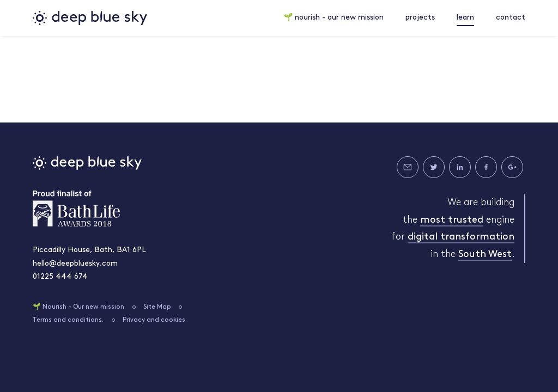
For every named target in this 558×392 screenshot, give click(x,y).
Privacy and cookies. (155, 320)
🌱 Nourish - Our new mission (78, 307)
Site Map (157, 307)
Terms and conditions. (68, 320)
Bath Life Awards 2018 (76, 209)
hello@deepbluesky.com (75, 264)
